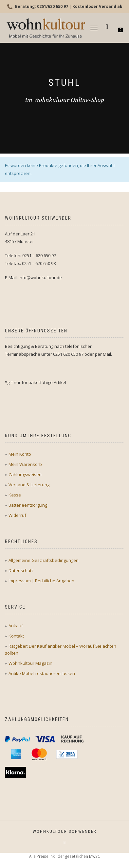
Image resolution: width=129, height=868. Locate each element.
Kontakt (16, 636)
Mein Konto (20, 454)
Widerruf (17, 515)
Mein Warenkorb (25, 464)
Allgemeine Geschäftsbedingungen (44, 560)
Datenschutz (21, 570)
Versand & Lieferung (29, 485)
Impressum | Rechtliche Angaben (41, 581)
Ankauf (16, 626)
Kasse (15, 495)
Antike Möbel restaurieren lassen (42, 673)
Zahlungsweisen (25, 474)
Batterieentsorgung (28, 505)
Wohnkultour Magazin (30, 663)
